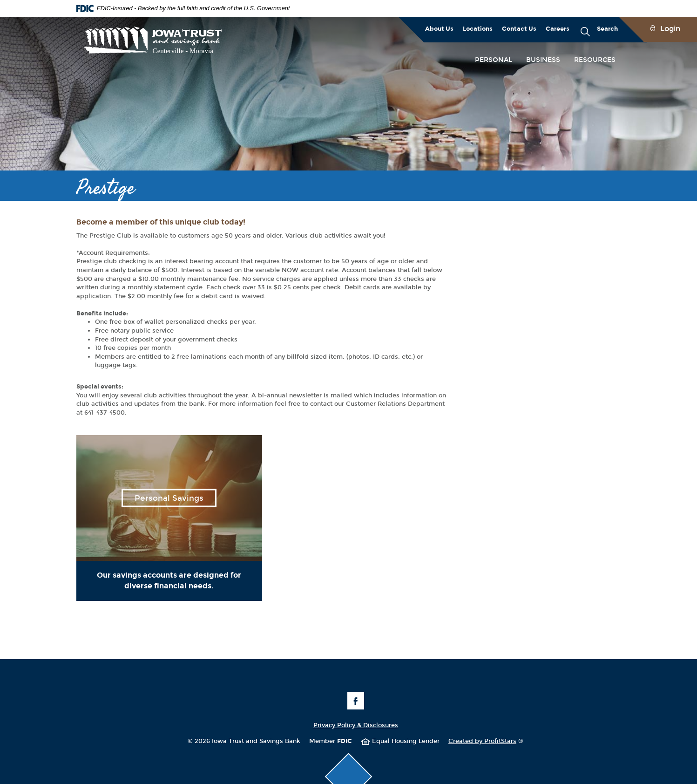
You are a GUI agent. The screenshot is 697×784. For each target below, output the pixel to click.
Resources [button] (595, 60)
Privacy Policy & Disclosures (356, 725)
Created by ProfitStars (486, 741)
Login (670, 29)
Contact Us (519, 29)
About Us (439, 29)
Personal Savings (169, 498)
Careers (558, 29)
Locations (478, 29)
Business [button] (543, 60)
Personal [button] (494, 60)
